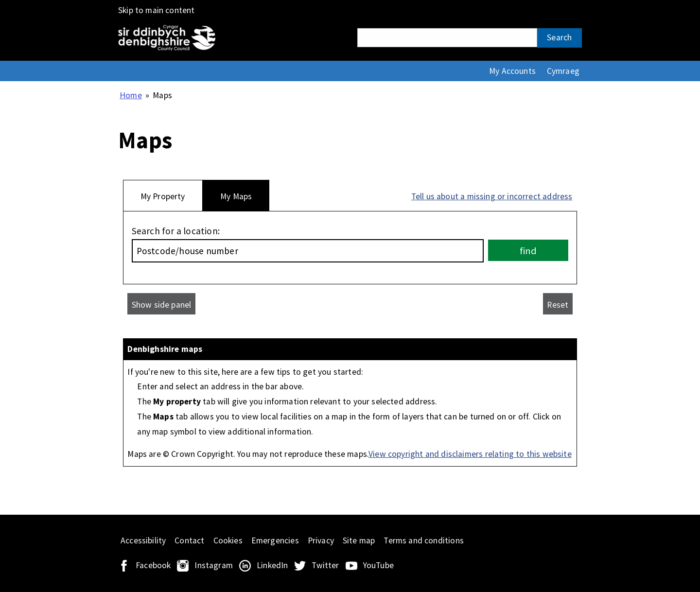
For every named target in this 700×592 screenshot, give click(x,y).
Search (559, 37)
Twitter (325, 565)
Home (131, 95)
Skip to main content (157, 10)
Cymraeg (563, 71)
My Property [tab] (163, 196)
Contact (189, 540)
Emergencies (275, 540)
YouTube (378, 565)
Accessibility (143, 540)
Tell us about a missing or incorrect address (492, 196)
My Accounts (512, 71)
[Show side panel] (161, 304)
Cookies (228, 540)
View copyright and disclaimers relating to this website (470, 454)
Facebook (153, 565)
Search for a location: (176, 231)
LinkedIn (272, 565)
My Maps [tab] (236, 196)
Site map (359, 540)
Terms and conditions (424, 540)
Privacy (321, 540)
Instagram (214, 565)
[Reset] (558, 304)
